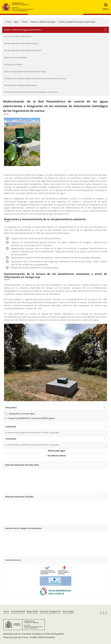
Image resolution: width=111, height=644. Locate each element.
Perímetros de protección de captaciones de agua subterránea (31, 92)
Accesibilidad (18, 611)
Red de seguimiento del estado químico (21, 43)
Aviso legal (68, 611)
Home (8, 22)
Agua (16, 22)
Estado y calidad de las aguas (43, 22)
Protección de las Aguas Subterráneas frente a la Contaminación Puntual (35, 78)
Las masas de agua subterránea (18, 36)
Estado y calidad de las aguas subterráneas (77, 22)
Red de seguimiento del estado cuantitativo (23, 50)
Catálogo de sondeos (13, 64)
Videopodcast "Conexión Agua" (22, 414)
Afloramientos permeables (16, 57)
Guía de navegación (50, 611)
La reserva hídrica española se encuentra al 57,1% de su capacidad (32, 433)
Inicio (6, 611)
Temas (25, 22)
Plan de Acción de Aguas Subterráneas (21, 85)
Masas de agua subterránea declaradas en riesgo (25, 71)
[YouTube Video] (55, 479)
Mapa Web (32, 611)
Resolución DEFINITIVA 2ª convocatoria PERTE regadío (32, 418)
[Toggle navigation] (105, 7)
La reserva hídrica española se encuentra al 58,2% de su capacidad (32, 445)
